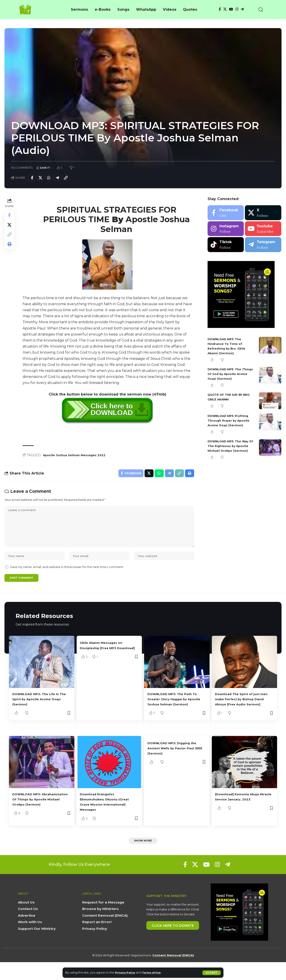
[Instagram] (237, 9)
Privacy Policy (126, 973)
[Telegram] (242, 9)
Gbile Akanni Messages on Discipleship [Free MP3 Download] (105, 660)
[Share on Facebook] (32, 178)
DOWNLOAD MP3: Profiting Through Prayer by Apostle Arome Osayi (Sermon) (231, 422)
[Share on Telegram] (61, 178)
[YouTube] (231, 9)
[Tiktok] (226, 246)
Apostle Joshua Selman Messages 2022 (77, 457)
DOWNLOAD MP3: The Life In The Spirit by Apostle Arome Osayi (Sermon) (40, 711)
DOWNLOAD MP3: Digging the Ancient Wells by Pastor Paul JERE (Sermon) (177, 765)
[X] (225, 9)
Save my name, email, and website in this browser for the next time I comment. (67, 577)
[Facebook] (220, 9)
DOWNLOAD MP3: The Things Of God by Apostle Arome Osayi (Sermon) (230, 375)
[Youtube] (263, 230)
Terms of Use (155, 973)
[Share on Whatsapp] (52, 178)
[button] (211, 973)
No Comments (22, 168)
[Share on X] (42, 178)
